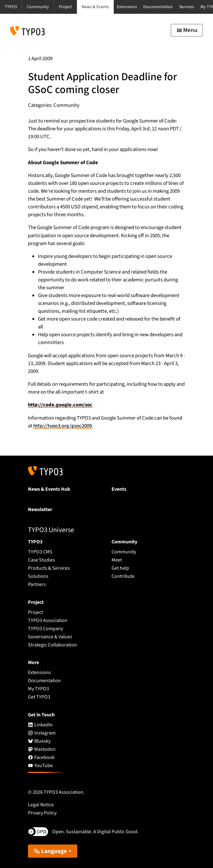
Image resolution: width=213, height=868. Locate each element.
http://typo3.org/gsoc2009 (63, 426)
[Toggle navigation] (187, 30)
